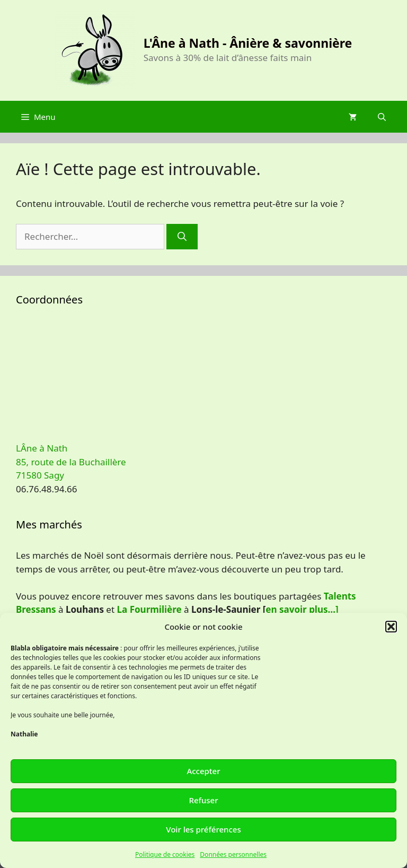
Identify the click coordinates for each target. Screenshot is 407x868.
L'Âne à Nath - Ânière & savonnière (248, 43)
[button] (391, 627)
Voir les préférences (203, 829)
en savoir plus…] (302, 609)
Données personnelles (233, 854)
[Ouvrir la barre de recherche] (382, 117)
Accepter (203, 771)
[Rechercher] (182, 237)
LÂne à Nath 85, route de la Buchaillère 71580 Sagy (71, 462)
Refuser (203, 800)
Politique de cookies (165, 854)
